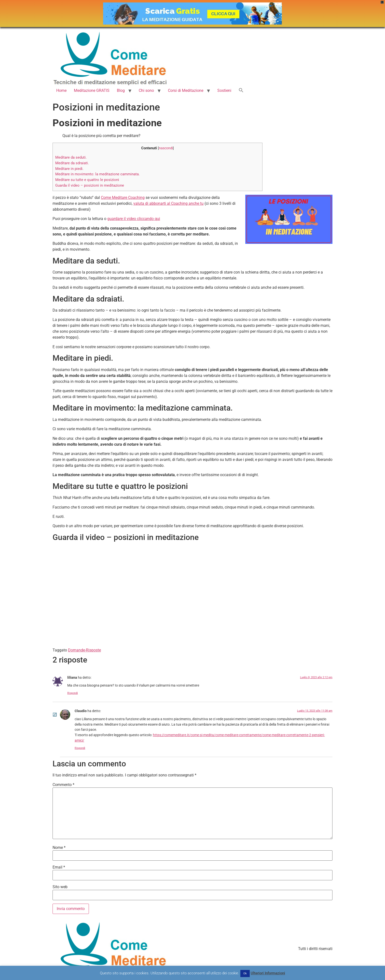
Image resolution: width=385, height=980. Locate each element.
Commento (63, 785)
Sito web (60, 887)
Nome (59, 848)
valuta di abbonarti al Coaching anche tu (168, 203)
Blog (121, 90)
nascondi (166, 148)
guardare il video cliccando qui (134, 219)
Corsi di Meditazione (186, 90)
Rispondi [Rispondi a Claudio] (80, 748)
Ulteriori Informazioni (268, 973)
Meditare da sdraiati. (72, 163)
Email (59, 867)
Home (61, 90)
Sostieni (224, 90)
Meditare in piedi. (69, 169)
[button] (241, 91)
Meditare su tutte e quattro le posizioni (87, 180)
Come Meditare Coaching (123, 198)
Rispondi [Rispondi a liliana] (73, 693)
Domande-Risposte (84, 650)
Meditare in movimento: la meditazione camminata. (97, 174)
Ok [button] (245, 973)
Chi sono (146, 90)
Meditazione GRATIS (92, 90)
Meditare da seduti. (71, 157)
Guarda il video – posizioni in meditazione (90, 185)
